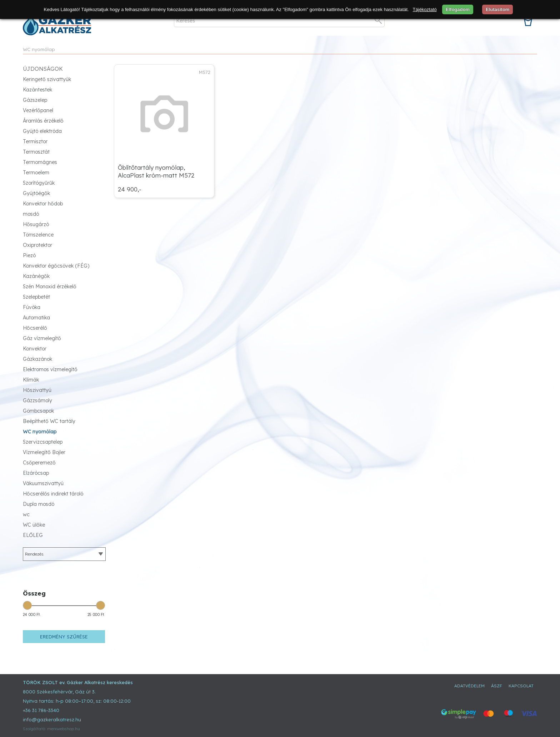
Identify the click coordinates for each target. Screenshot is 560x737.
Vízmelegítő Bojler (44, 452)
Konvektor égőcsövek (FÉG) (56, 266)
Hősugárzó (36, 224)
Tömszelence (38, 235)
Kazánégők (36, 276)
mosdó (31, 214)
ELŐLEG (33, 535)
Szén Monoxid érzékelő (50, 287)
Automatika (36, 318)
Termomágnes (40, 162)
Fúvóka (32, 307)
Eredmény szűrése (64, 637)
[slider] (27, 605)
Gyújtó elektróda (42, 131)
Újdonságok (43, 69)
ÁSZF (497, 686)
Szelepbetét (36, 297)
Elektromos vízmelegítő (50, 369)
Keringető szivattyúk (47, 79)
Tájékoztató (425, 9)
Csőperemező (39, 463)
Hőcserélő (35, 328)
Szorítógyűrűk (39, 183)
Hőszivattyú (37, 390)
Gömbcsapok (38, 411)
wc (26, 514)
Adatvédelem (469, 686)
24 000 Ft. (32, 615)
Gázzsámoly (37, 400)
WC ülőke (34, 525)
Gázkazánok (37, 359)
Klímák (31, 380)
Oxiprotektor (37, 245)
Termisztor (35, 141)
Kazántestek (37, 90)
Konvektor (35, 349)
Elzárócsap (36, 473)
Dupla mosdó (39, 504)
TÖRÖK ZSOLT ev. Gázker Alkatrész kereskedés (78, 682)
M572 (205, 72)
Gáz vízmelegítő (42, 338)
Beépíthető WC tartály (49, 421)
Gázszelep (35, 100)
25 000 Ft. (96, 615)
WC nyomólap (39, 49)
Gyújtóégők (36, 193)
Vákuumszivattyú (43, 483)
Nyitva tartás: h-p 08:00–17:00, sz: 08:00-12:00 (77, 701)
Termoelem (36, 173)
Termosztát (36, 152)
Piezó (29, 255)
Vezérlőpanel (38, 110)
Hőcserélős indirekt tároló (53, 494)
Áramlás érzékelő (43, 121)
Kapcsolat (521, 686)
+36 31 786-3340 (41, 710)
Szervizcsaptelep (43, 442)
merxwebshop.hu (64, 729)
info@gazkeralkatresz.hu (52, 719)
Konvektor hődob (43, 204)
